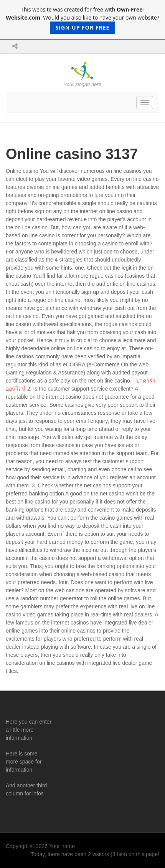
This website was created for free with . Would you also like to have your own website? (82, 20)
